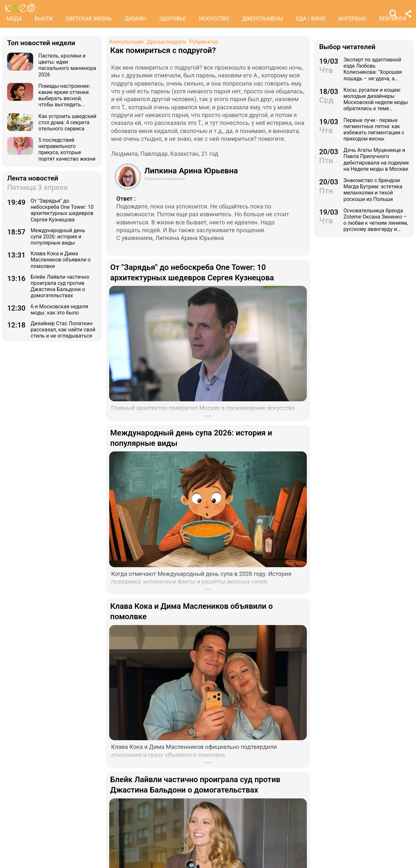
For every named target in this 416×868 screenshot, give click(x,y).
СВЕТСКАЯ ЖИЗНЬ (89, 19)
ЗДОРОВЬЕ (173, 19)
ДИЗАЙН (135, 19)
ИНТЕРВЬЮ (352, 19)
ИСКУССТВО (214, 19)
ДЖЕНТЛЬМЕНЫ (263, 19)
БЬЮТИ (44, 19)
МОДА (14, 19)
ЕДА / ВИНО (311, 19)
